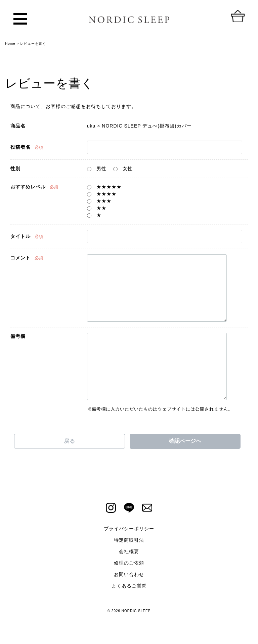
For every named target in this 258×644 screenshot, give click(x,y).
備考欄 (18, 336)
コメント (20, 258)
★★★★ (102, 194)
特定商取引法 (129, 540)
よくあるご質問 (129, 586)
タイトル (20, 236)
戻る (70, 441)
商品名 (18, 126)
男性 (97, 169)
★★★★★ (104, 187)
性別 (15, 169)
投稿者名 (20, 147)
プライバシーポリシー (129, 529)
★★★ (99, 201)
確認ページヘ (185, 441)
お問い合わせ (129, 574)
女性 (123, 169)
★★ (97, 208)
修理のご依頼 (129, 563)
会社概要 (129, 551)
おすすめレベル (28, 187)
